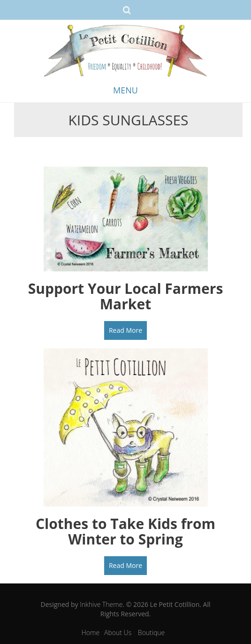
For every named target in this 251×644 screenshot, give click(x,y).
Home (91, 632)
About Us (118, 632)
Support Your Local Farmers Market (126, 296)
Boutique (151, 632)
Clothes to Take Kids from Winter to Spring (125, 531)
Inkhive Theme (101, 604)
